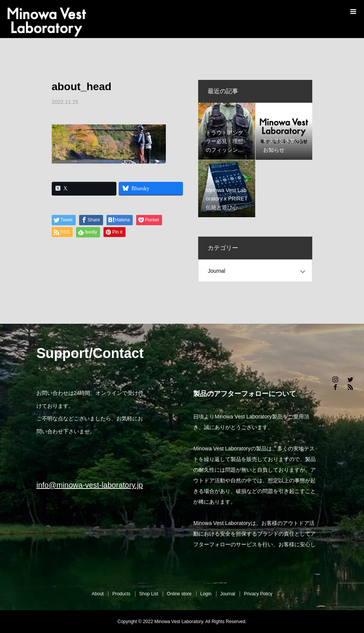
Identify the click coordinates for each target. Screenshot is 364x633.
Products (121, 594)
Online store (179, 594)
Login (206, 594)
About (98, 594)
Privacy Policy (258, 594)
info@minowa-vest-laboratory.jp (90, 485)
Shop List (149, 594)
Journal (216, 271)
